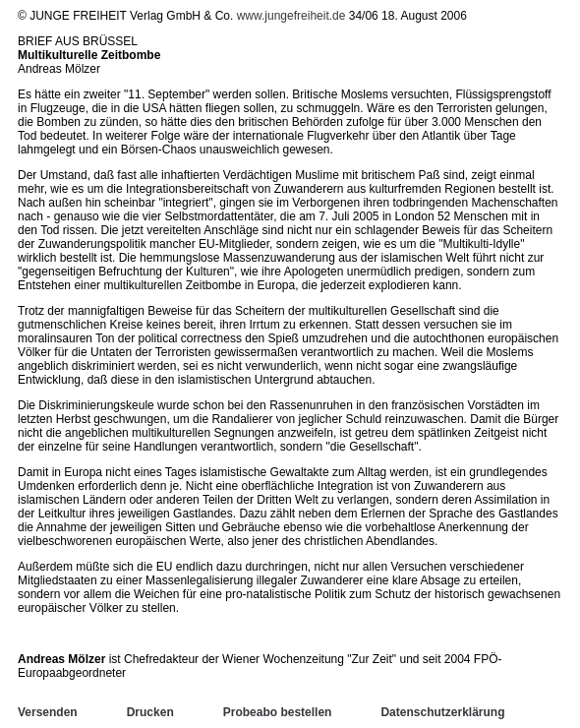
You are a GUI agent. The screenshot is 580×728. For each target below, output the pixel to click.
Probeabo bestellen (278, 712)
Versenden (48, 712)
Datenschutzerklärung (442, 712)
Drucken (150, 712)
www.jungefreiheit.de (291, 16)
